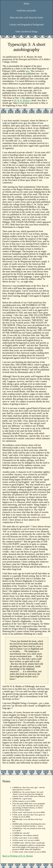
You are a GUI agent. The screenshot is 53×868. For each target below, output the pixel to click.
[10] (18, 517)
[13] (8, 591)
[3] (13, 138)
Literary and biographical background (26, 25)
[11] (30, 526)
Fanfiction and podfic (27, 11)
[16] (12, 708)
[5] (44, 170)
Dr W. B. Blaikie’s (23, 100)
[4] (33, 152)
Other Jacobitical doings (27, 32)
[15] (15, 691)
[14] (38, 601)
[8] (8, 455)
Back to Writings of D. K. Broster (18, 856)
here (28, 71)
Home (26, 4)
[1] (30, 125)
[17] (42, 752)
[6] (22, 194)
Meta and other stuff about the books (26, 18)
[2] (48, 133)
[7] (13, 315)
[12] (23, 541)
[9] (18, 477)
